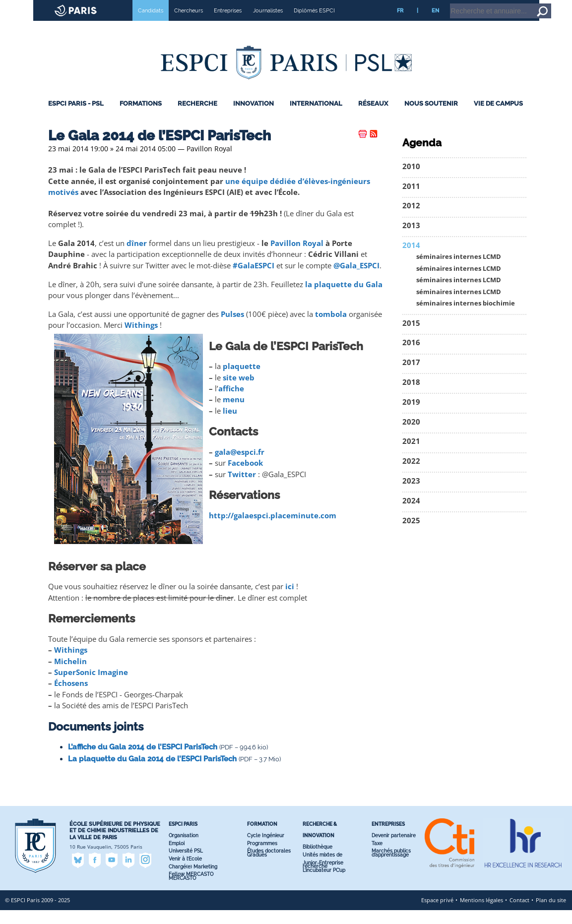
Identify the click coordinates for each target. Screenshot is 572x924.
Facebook (245, 477)
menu (234, 413)
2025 (411, 534)
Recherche (197, 117)
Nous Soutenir (431, 117)
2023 (411, 495)
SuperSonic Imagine (91, 686)
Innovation (254, 117)
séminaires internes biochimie (466, 317)
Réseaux (373, 117)
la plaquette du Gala (344, 298)
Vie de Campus (498, 117)
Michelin (70, 675)
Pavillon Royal (297, 257)
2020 (411, 436)
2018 (411, 396)
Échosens (71, 697)
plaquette (242, 380)
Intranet (484, 4)
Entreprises (228, 24)
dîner (137, 257)
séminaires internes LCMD (459, 271)
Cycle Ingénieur (266, 849)
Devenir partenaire (394, 849)
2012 (411, 219)
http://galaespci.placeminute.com (273, 529)
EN (435, 24)
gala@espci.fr (240, 466)
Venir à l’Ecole (185, 873)
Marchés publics (391, 865)
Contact (519, 914)
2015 (411, 337)
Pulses (232, 328)
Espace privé (437, 914)
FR (400, 24)
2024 (411, 515)
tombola (331, 328)
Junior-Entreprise (323, 877)
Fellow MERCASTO (191, 888)
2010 (411, 180)
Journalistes (268, 24)
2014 (411, 259)
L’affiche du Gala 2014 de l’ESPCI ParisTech (143, 761)
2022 (411, 475)
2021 (411, 455)
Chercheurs (189, 24)
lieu (230, 425)
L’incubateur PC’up (324, 884)
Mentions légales (481, 914)
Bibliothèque (318, 861)
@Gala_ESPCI (356, 279)
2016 (411, 356)
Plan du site (551, 914)
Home (509, 4)
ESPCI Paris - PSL (76, 117)
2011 (411, 200)
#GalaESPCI (254, 279)
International (316, 117)
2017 (411, 376)
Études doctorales (269, 865)
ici (290, 600)
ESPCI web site (33, 7)
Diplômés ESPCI (314, 24)
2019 (411, 416)
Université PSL (186, 865)
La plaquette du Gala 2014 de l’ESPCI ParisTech (152, 773)
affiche (231, 402)
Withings (141, 339)
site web (239, 392)
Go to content (539, 4)
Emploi (177, 857)
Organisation (184, 849)
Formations (141, 117)
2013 (411, 239)
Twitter (242, 488)
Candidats (151, 24)
